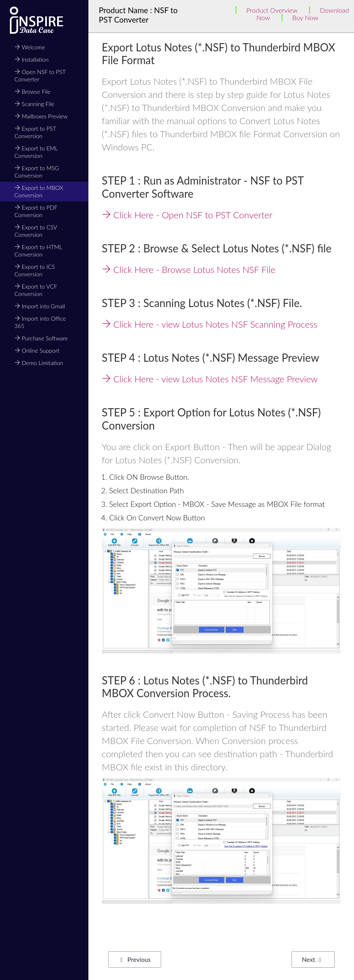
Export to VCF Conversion (36, 290)
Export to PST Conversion (35, 132)
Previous (136, 959)
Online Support (37, 350)
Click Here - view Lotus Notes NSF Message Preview (210, 379)
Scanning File (34, 104)
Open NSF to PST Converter (40, 75)
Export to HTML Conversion (38, 251)
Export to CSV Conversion (36, 231)
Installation (31, 59)
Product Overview (272, 10)
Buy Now (305, 17)
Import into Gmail (40, 306)
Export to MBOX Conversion (39, 191)
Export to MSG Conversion (37, 172)
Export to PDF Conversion (36, 211)
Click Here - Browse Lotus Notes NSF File (189, 269)
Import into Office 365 (40, 322)
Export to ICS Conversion (35, 270)
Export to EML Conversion (36, 152)
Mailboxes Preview (41, 116)
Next (311, 959)
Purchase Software (41, 338)
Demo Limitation (39, 363)
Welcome (30, 47)
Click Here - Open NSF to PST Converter (187, 215)
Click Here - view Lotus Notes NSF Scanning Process (210, 324)
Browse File (32, 91)
